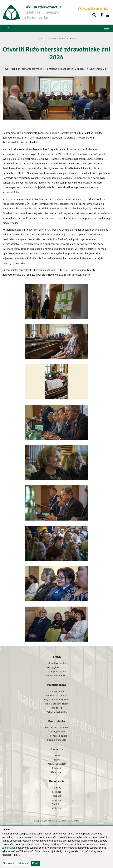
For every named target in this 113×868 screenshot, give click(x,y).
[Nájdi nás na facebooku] (102, 15)
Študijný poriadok (57, 732)
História (57, 760)
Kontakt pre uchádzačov (56, 704)
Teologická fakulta (57, 671)
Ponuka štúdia (57, 691)
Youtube (56, 804)
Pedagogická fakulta (56, 667)
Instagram (56, 800)
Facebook (57, 796)
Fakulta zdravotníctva (56, 39)
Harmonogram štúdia (56, 736)
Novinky (73, 39)
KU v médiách (56, 772)
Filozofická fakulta (57, 663)
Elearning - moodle (57, 740)
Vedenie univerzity (57, 764)
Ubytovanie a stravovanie (56, 699)
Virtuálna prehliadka (57, 712)
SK (4, 28)
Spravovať (9, 863)
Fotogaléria (57, 708)
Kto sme (56, 756)
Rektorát (56, 768)
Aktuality (57, 788)
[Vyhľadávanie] (94, 15)
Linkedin (57, 808)
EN (9, 28)
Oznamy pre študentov (56, 727)
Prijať (35, 863)
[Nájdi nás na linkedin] (107, 15)
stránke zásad (9, 848)
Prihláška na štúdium (56, 695)
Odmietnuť (23, 863)
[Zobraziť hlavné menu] (107, 28)
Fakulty (40, 39)
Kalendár (57, 792)
